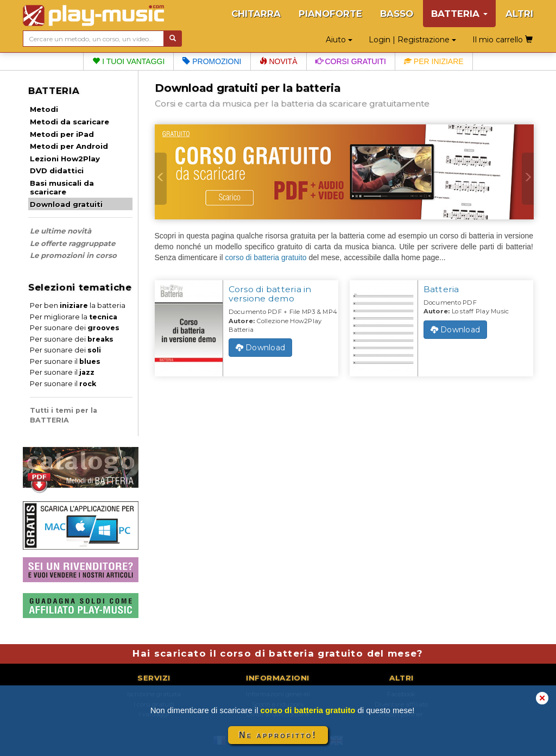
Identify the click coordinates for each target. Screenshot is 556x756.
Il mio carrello (503, 40)
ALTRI (519, 14)
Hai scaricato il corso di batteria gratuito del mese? (278, 653)
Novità (279, 61)
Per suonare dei (75, 328)
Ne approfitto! (278, 735)
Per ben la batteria (78, 305)
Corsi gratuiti (351, 61)
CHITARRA (256, 14)
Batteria (441, 289)
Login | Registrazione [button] (412, 40)
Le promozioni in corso (73, 255)
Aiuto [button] (339, 40)
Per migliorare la (74, 317)
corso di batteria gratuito (266, 257)
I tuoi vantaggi (128, 61)
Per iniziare (434, 61)
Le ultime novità (61, 231)
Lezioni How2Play (65, 159)
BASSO (397, 14)
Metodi (44, 109)
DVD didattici (57, 171)
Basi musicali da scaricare (62, 187)
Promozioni (212, 61)
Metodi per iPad (62, 134)
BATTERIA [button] (459, 14)
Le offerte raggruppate (72, 243)
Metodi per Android (69, 146)
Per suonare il (65, 361)
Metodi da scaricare (69, 122)
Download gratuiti (66, 204)
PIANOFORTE (330, 14)
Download (261, 348)
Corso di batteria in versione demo (270, 294)
